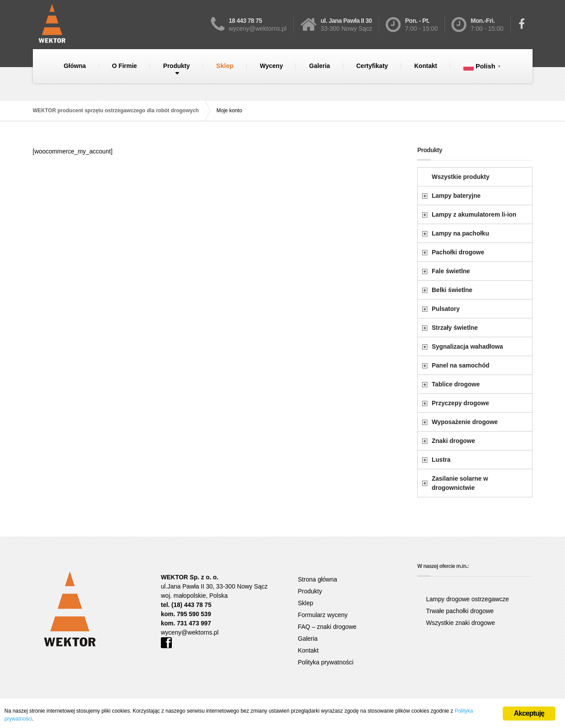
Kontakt (426, 66)
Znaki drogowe (453, 441)
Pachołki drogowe (458, 252)
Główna (75, 66)
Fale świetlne (451, 271)
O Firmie (125, 66)
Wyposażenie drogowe (465, 422)
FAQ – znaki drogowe (327, 627)
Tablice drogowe (456, 384)
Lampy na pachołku (460, 233)
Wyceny (272, 66)
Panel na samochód (460, 365)
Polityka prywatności (326, 662)
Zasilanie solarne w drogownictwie (460, 483)
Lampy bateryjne (456, 196)
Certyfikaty (372, 66)
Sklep (225, 66)
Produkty (176, 66)
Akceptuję (529, 713)
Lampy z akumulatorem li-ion (474, 214)
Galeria (319, 66)
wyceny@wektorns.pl (190, 632)
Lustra (441, 460)
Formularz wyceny (323, 615)
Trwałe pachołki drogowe (460, 611)
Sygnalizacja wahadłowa (467, 346)
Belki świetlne (452, 290)
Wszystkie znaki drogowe (460, 623)
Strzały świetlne (455, 328)
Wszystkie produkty (460, 177)
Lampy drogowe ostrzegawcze (467, 599)
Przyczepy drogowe (460, 403)
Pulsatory (446, 309)
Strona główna (318, 579)
